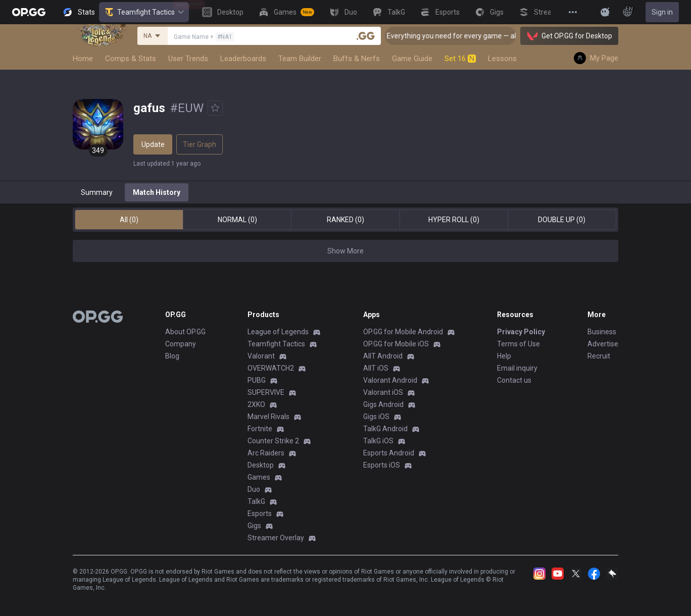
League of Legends (278, 332)
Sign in (662, 12)
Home (83, 59)
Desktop (261, 465)
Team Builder (300, 59)
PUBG (257, 380)
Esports (260, 514)
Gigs (254, 526)
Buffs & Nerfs (357, 59)
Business (602, 332)
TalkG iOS (378, 441)
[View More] (573, 12)
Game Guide (412, 59)
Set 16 (460, 59)
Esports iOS (382, 465)
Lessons (502, 59)
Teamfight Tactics (144, 12)
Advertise (603, 344)
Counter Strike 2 (273, 441)
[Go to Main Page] (29, 12)
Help (504, 356)
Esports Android (389, 453)
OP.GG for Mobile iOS (396, 344)
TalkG (256, 501)
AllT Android (383, 356)
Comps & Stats (131, 59)
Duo (254, 489)
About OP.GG (185, 332)
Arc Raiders (266, 453)
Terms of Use (519, 344)
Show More (345, 251)
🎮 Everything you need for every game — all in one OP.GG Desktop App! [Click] (511, 36)
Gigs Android (383, 404)
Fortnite (260, 429)
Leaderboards (243, 59)
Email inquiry (517, 368)
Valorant (261, 356)
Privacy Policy (521, 332)
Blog (172, 356)
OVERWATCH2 (271, 368)
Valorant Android (390, 380)
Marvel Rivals (268, 417)
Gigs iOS (376, 417)
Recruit (599, 356)
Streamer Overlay (276, 538)
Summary (97, 192)
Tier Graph (200, 144)
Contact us (514, 380)
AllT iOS (376, 368)
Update (153, 144)
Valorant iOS (383, 392)
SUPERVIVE (266, 392)
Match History (157, 192)
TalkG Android (385, 429)
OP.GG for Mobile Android (403, 332)
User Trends (188, 59)
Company (181, 344)
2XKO (256, 404)
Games (259, 477)
